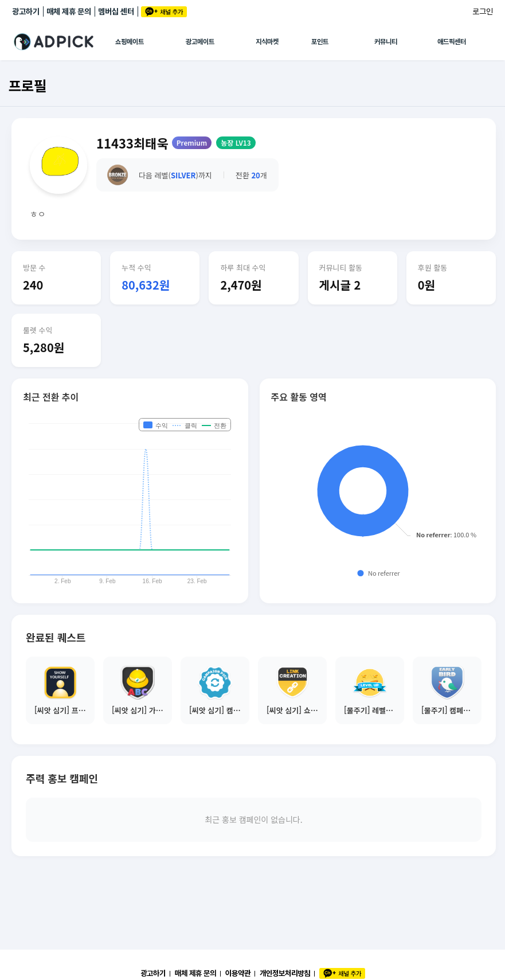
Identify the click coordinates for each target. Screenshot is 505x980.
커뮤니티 (386, 42)
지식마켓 (267, 42)
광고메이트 (200, 42)
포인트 (320, 42)
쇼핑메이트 (130, 42)
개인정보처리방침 (285, 973)
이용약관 (238, 973)
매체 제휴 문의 (69, 11)
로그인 (483, 11)
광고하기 (26, 11)
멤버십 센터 (116, 11)
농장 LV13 (236, 142)
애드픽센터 (452, 42)
